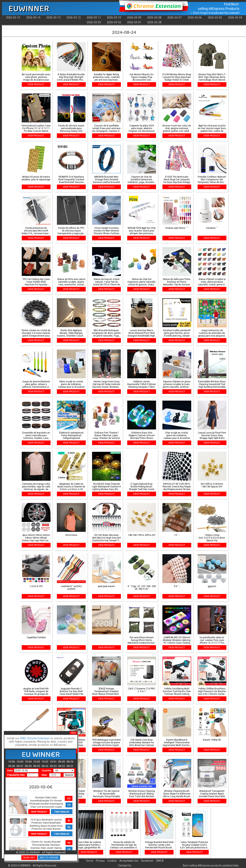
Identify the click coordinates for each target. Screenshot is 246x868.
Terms (89, 861)
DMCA (160, 861)
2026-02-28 (154, 22)
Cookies (112, 861)
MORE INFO (29, 858)
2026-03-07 (175, 18)
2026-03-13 (53, 18)
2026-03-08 (154, 18)
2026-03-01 (134, 22)
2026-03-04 (235, 18)
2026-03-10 (114, 18)
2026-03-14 (33, 18)
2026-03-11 (94, 18)
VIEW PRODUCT (36, 84)
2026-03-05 (215, 18)
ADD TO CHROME (49, 858)
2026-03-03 (94, 22)
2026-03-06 (195, 18)
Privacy (100, 861)
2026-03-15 (13, 18)
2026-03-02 (114, 22)
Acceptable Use (129, 861)
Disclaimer (147, 861)
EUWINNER (29, 9)
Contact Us (125, 865)
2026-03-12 (74, 18)
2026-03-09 (134, 18)
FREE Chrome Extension (35, 738)
